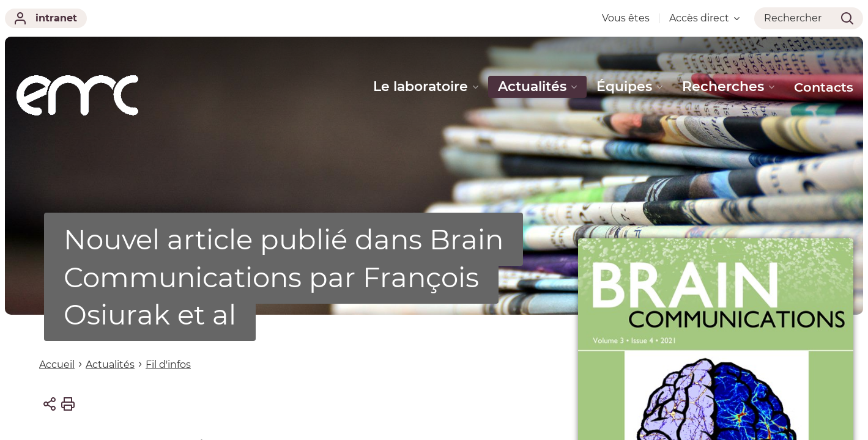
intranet (46, 18)
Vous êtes (626, 18)
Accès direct (704, 18)
